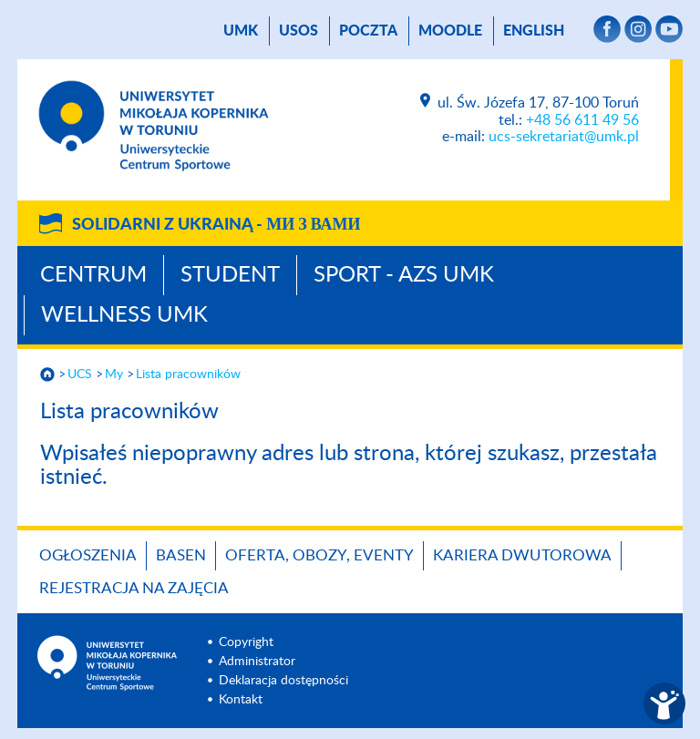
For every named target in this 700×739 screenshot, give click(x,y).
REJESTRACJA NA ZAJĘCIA (134, 588)
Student (230, 275)
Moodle (450, 31)
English (534, 31)
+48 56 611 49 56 (582, 120)
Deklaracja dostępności (283, 681)
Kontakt (241, 700)
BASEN (181, 555)
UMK (241, 31)
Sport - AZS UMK (404, 275)
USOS (299, 31)
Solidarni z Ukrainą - (216, 225)
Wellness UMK (124, 315)
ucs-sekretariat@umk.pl (564, 137)
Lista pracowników (188, 375)
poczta (368, 31)
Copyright (246, 642)
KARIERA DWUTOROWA (522, 555)
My (114, 375)
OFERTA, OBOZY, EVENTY (319, 555)
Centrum (93, 275)
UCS (80, 375)
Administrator (257, 662)
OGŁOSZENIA (88, 555)
